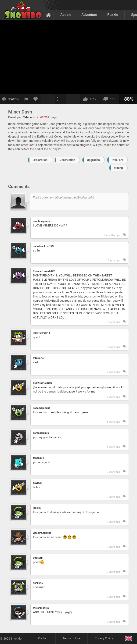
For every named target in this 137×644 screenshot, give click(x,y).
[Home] (49, 15)
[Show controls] (11, 99)
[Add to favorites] (36, 99)
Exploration (40, 160)
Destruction (67, 160)
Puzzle (113, 15)
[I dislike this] (110, 99)
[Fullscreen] (60, 99)
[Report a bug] (26, 99)
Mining (118, 168)
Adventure (89, 15)
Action (65, 15)
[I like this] (90, 99)
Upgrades (93, 160)
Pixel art (117, 160)
